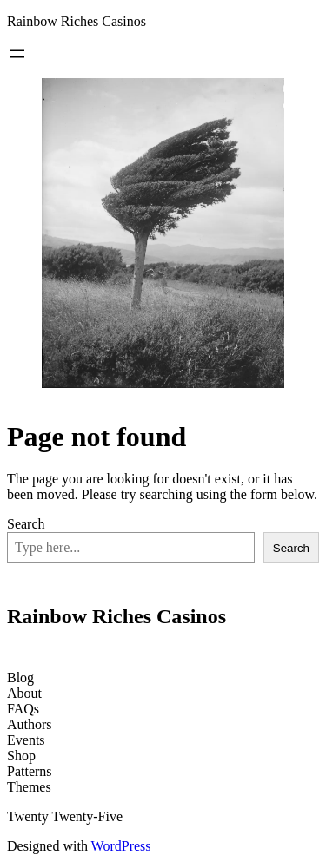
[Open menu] (17, 54)
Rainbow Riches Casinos (77, 21)
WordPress (121, 846)
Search (26, 524)
